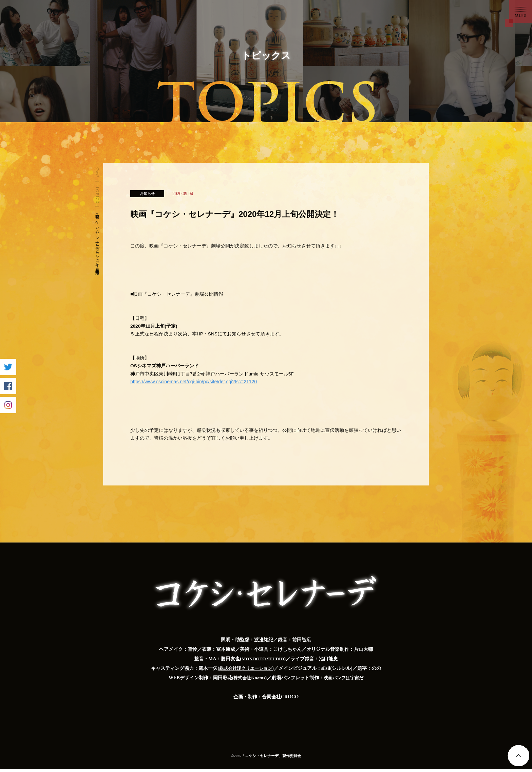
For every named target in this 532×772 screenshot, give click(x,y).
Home (98, 170)
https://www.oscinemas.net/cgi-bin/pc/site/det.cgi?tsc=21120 (194, 384)
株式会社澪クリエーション (246, 671)
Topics (98, 195)
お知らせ (147, 194)
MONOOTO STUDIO (263, 661)
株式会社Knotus (248, 681)
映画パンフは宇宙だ (345, 681)
